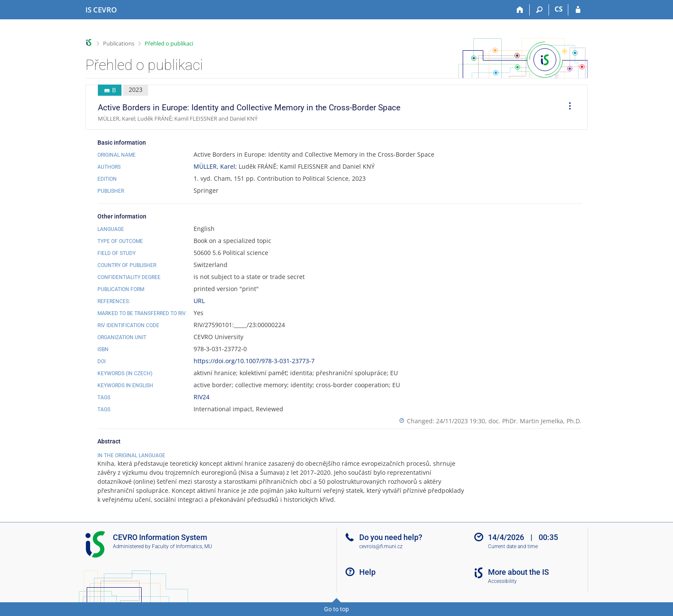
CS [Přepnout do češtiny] (559, 9)
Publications (119, 43)
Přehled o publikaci (169, 43)
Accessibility (502, 581)
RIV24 (202, 397)
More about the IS (518, 572)
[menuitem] (567, 107)
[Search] (539, 10)
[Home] (520, 10)
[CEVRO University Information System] (101, 10)
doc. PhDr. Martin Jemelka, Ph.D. (535, 421)
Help (367, 572)
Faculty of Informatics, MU (182, 546)
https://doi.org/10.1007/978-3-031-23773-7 (254, 361)
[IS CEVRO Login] (578, 10)
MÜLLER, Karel (214, 166)
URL (199, 301)
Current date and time (513, 546)
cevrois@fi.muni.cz (381, 546)
